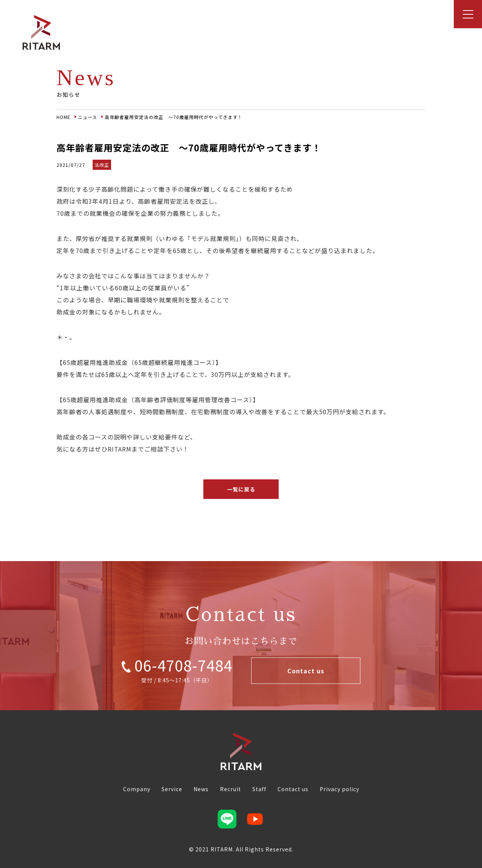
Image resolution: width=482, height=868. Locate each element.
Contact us (306, 671)
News (201, 789)
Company (137, 789)
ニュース (88, 117)
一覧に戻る (241, 489)
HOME (63, 117)
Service (172, 789)
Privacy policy (339, 789)
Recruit (230, 789)
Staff (259, 789)
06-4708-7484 (177, 665)
